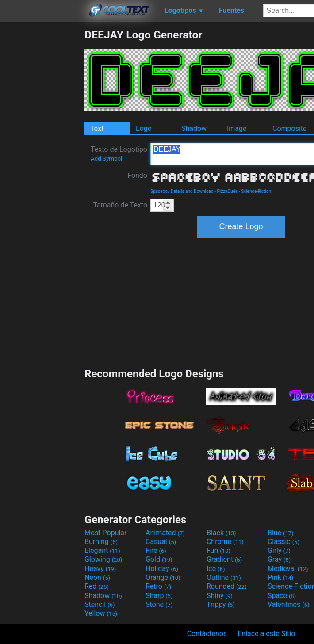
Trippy (221, 604)
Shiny (220, 596)
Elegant (102, 550)
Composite (290, 128)
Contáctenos (207, 634)
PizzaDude (227, 191)
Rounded (227, 586)
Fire (156, 550)
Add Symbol (106, 159)
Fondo (137, 175)
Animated (165, 533)
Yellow (101, 613)
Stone (159, 604)
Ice (216, 569)
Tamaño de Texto (120, 205)
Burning (101, 542)
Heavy (100, 569)
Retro (158, 586)
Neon (97, 577)
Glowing (103, 559)
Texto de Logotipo (119, 153)
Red (97, 586)
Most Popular (106, 533)
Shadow (194, 128)
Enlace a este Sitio (266, 634)
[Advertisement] (42, 161)
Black (221, 533)
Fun (218, 550)
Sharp (159, 596)
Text (97, 128)
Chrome (225, 542)
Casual (161, 542)
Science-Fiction (256, 191)
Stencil (100, 604)
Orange (163, 577)
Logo (144, 128)
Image (237, 128)
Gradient (224, 559)
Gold (159, 559)
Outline (224, 577)
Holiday (162, 569)
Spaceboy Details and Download (182, 191)
